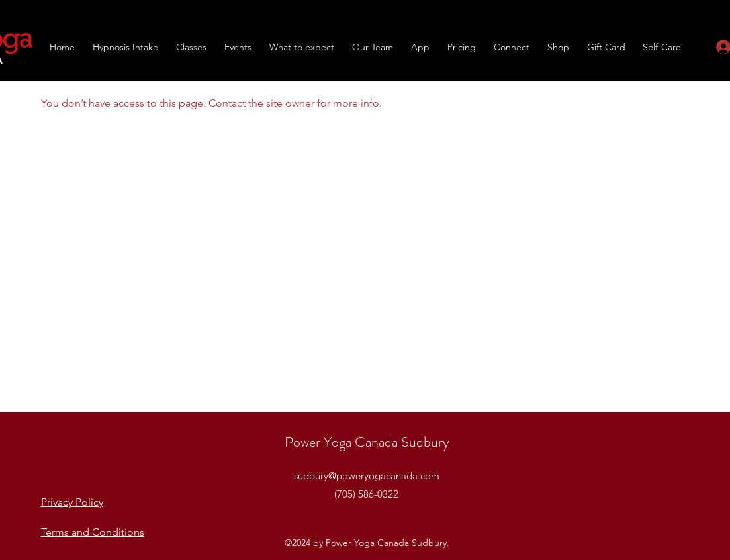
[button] (192, 47)
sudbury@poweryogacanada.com (367, 476)
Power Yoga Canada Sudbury (367, 442)
